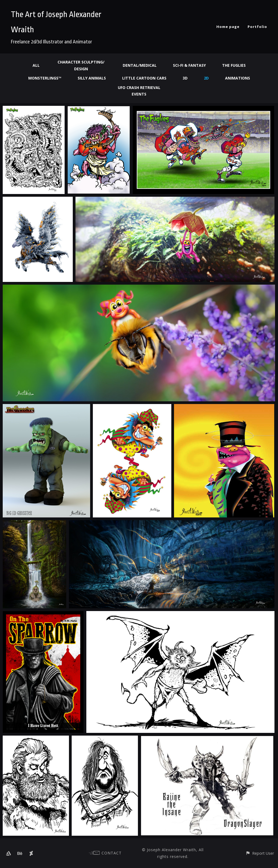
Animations (238, 78)
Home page (228, 27)
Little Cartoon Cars (144, 78)
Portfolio (257, 27)
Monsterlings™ (45, 78)
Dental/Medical (140, 65)
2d (206, 78)
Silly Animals (92, 78)
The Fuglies (234, 65)
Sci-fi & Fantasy (189, 65)
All (36, 65)
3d (185, 78)
